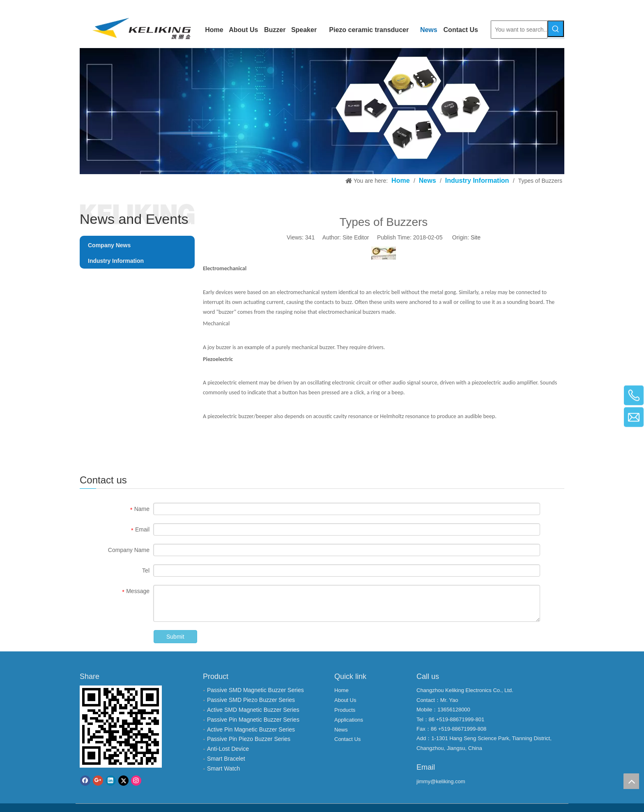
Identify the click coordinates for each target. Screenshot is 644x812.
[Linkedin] (111, 781)
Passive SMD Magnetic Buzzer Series (255, 690)
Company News (109, 245)
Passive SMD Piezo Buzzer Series (251, 700)
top (631, 781)
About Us (345, 700)
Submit (175, 637)
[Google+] (98, 781)
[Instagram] (136, 781)
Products (345, 710)
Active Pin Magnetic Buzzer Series (251, 729)
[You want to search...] (519, 30)
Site (476, 237)
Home (342, 690)
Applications (349, 720)
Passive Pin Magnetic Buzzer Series (253, 720)
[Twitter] (123, 781)
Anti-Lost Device (228, 749)
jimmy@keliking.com (441, 781)
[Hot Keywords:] (556, 29)
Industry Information (116, 261)
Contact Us (347, 739)
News (341, 730)
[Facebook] (85, 781)
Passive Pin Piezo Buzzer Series (249, 739)
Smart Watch (223, 768)
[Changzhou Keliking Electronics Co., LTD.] (322, 111)
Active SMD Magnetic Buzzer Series (253, 710)
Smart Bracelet (226, 759)
